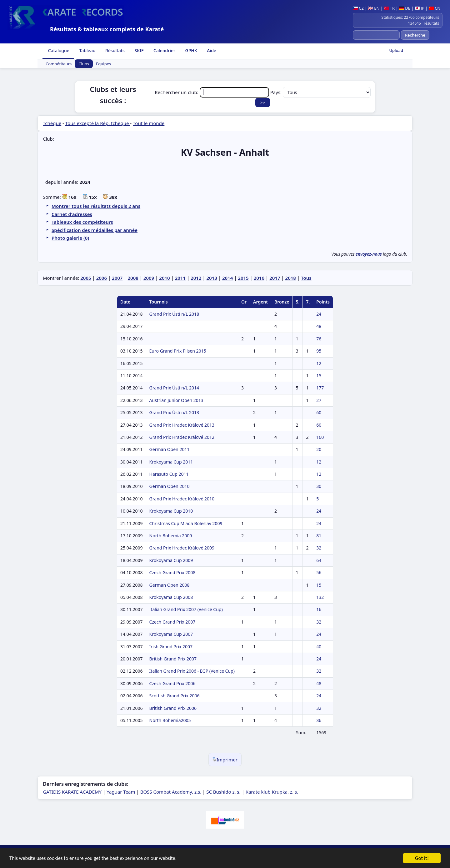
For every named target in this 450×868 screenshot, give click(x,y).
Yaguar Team (121, 792)
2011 (180, 278)
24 (319, 314)
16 (319, 609)
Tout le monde (149, 123)
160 (320, 437)
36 (319, 720)
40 (319, 647)
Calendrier (164, 50)
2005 (86, 278)
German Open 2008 (170, 585)
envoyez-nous (369, 254)
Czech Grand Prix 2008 (172, 572)
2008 (133, 278)
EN (374, 8)
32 (319, 548)
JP (420, 8)
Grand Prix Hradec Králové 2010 (182, 499)
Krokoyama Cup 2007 (171, 634)
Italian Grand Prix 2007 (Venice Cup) (186, 609)
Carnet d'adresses (72, 214)
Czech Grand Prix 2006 (172, 683)
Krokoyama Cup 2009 (171, 560)
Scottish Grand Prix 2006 (175, 696)
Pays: (320, 92)
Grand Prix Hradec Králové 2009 (182, 548)
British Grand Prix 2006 (173, 708)
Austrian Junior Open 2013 (176, 400)
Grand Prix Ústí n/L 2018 (174, 314)
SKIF (139, 50)
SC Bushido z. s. (223, 792)
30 (319, 486)
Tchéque (52, 123)
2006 (102, 278)
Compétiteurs (59, 64)
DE (405, 8)
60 (319, 412)
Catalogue (58, 50)
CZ (358, 8)
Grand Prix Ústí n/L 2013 (174, 412)
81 (319, 536)
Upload (396, 50)
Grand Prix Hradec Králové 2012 (182, 437)
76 (319, 339)
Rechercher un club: (212, 92)
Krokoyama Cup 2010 (171, 511)
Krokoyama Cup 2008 (171, 597)
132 (320, 597)
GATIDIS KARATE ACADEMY (72, 792)
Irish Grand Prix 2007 (171, 647)
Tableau (87, 50)
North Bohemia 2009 (171, 536)
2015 (243, 278)
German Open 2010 (170, 486)
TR (389, 8)
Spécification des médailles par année (95, 230)
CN (435, 8)
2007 (117, 278)
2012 (196, 278)
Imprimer (225, 760)
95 (319, 351)
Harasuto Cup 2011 (169, 474)
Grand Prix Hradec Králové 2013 (182, 425)
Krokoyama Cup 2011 (171, 462)
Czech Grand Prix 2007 (172, 622)
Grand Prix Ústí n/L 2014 (174, 388)
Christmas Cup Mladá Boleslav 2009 (186, 523)
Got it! (422, 859)
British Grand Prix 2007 (173, 659)
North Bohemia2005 (170, 720)
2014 (227, 278)
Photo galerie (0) (70, 238)
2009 (149, 278)
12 (319, 363)
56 (319, 572)
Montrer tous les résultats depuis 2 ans (96, 206)
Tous (306, 278)
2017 (275, 278)
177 (320, 388)
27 (319, 400)
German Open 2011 (170, 449)
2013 (212, 278)
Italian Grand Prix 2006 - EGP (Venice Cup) (192, 671)
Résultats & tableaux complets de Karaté (107, 29)
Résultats (114, 50)
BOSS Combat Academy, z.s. (171, 792)
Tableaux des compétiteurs (82, 222)
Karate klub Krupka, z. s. (272, 792)
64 (319, 560)
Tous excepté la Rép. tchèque (98, 123)
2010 (164, 278)
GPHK (191, 50)
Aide (211, 50)
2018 (291, 278)
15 (319, 376)
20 (319, 449)
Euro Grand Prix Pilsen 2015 (178, 351)
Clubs (84, 64)
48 (319, 326)
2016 (259, 278)
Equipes (103, 64)
